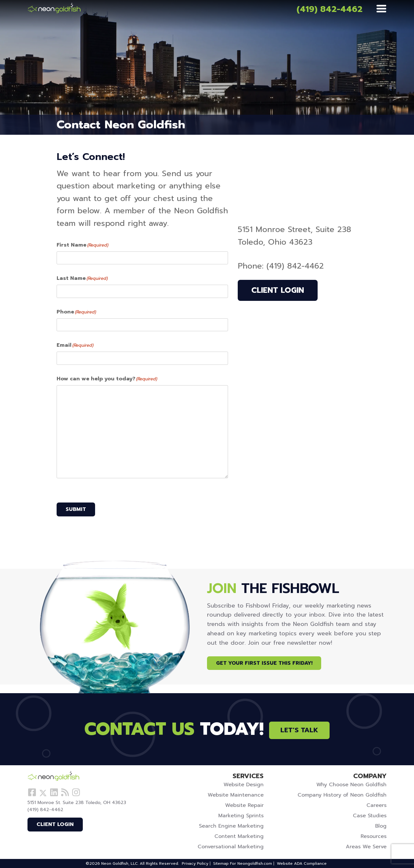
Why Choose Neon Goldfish (351, 785)
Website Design (244, 785)
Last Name (82, 278)
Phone (76, 312)
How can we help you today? (107, 379)
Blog (381, 826)
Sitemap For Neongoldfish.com (243, 863)
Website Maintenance (236, 795)
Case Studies (370, 816)
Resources (374, 836)
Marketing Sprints (241, 816)
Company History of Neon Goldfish (342, 795)
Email (75, 345)
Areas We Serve (366, 847)
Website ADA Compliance (302, 863)
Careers (376, 805)
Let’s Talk (299, 730)
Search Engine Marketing (231, 826)
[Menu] (381, 9)
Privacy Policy (195, 863)
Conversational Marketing (231, 847)
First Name (82, 245)
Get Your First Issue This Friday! (264, 663)
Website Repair (244, 805)
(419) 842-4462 (330, 9)
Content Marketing (239, 836)
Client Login (278, 290)
